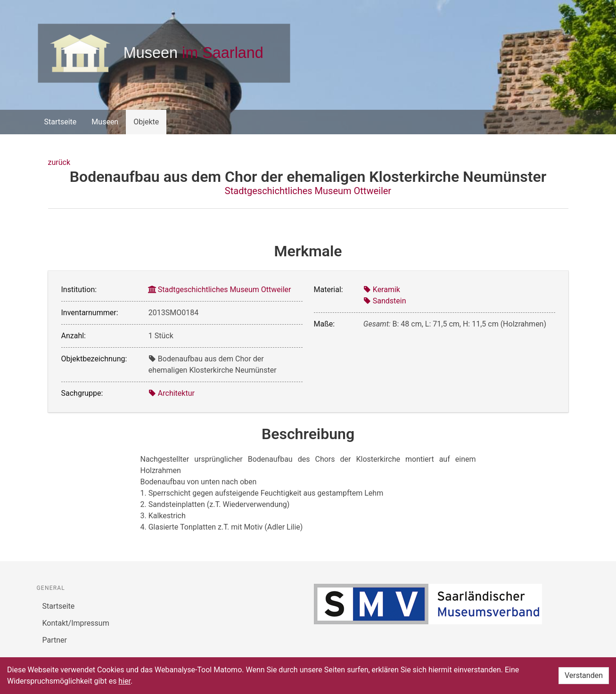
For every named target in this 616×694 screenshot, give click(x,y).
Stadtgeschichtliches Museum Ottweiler (308, 191)
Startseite (61, 122)
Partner (55, 640)
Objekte (146, 122)
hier (124, 681)
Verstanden (584, 675)
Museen (105, 122)
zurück (59, 162)
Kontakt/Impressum (76, 623)
